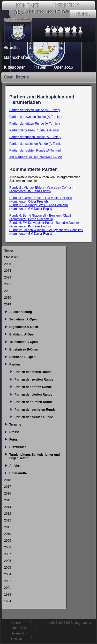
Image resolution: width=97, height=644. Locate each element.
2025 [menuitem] (8, 264)
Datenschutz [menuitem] (19, 633)
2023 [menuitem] (8, 277)
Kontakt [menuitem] (16, 623)
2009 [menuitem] (8, 541)
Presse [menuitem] (14, 432)
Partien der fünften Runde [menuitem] (33, 402)
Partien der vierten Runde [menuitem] (33, 395)
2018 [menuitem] (8, 480)
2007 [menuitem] (8, 554)
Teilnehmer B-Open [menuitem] (24, 342)
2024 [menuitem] (8, 271)
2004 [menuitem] (8, 574)
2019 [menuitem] (8, 304)
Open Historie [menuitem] (16, 77)
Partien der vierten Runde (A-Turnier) (35, 130)
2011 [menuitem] (8, 527)
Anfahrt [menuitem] (15, 466)
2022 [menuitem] (8, 284)
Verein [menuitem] (56, 47)
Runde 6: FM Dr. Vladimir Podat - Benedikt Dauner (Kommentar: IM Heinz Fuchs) (44, 225)
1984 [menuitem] (8, 601)
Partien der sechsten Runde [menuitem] (35, 410)
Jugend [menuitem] (44, 57)
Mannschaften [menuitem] (17, 57)
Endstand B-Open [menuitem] (22, 357)
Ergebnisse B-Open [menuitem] (24, 349)
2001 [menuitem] (8, 588)
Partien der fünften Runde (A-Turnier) (35, 137)
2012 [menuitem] (8, 520)
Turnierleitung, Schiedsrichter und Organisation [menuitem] (35, 456)
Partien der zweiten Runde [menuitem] (34, 380)
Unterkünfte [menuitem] (18, 473)
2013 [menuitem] (8, 514)
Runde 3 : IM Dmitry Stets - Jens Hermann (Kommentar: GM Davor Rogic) (39, 207)
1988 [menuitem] (8, 595)
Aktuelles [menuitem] (12, 47)
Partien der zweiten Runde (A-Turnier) (35, 117)
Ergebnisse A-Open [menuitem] (24, 327)
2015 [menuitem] (8, 500)
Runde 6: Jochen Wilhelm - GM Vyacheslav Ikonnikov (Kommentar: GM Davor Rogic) (46, 232)
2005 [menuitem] (8, 568)
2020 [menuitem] (8, 298)
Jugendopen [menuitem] (15, 67)
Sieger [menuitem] (9, 251)
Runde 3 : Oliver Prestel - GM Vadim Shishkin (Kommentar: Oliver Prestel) (41, 200)
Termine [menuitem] (36, 47)
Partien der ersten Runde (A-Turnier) (35, 110)
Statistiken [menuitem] (11, 257)
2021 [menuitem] (8, 291)
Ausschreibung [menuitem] (21, 312)
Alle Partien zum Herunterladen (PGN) (36, 157)
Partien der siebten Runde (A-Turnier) (35, 151)
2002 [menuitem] (8, 581)
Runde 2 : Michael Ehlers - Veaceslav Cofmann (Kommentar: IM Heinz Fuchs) (42, 189)
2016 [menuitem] (8, 493)
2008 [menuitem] (8, 547)
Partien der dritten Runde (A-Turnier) (35, 124)
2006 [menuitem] (8, 561)
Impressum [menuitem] (18, 628)
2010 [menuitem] (8, 534)
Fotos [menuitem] (14, 440)
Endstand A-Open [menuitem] (22, 334)
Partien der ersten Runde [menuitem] (33, 372)
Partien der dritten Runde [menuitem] (33, 387)
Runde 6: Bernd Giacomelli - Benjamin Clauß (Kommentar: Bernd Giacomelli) (40, 217)
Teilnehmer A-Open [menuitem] (23, 319)
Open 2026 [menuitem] (64, 67)
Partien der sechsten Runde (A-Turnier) (36, 144)
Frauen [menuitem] (40, 67)
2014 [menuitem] (8, 507)
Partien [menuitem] (15, 364)
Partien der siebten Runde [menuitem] (34, 417)
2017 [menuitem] (8, 487)
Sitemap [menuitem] (16, 639)
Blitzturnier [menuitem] (17, 447)
